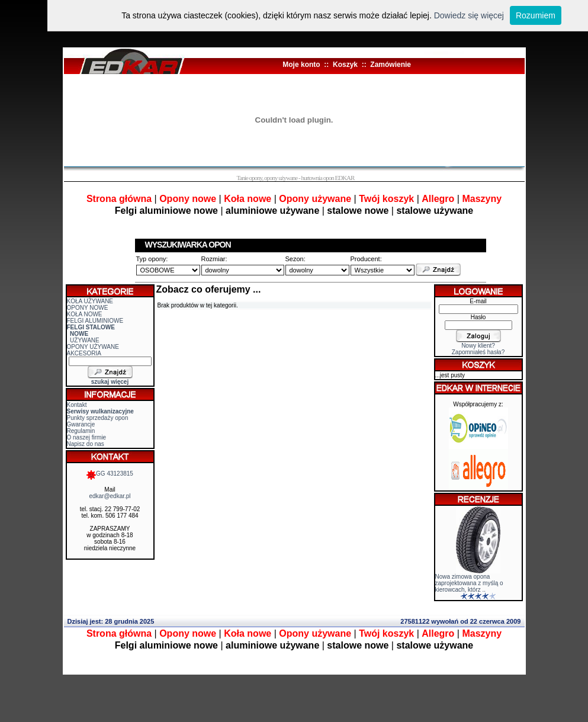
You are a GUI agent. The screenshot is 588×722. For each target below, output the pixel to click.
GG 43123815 (110, 474)
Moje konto (301, 65)
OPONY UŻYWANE (93, 347)
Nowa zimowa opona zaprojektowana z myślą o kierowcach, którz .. (469, 583)
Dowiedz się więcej (469, 15)
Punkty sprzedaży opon (98, 418)
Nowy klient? (478, 346)
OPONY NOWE (88, 308)
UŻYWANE (85, 340)
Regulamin (81, 431)
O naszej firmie (87, 437)
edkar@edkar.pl (110, 496)
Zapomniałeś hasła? (478, 352)
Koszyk (345, 65)
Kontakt (77, 405)
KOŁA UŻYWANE (90, 301)
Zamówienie (391, 65)
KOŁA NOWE (85, 314)
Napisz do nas (86, 444)
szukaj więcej (110, 382)
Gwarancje (81, 424)
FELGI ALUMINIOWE (95, 321)
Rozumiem (536, 15)
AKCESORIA (84, 353)
